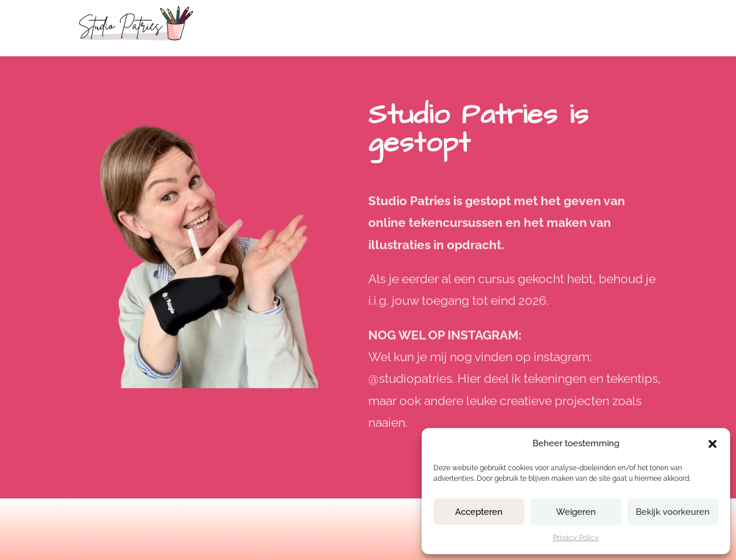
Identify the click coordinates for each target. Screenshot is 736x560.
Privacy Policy (576, 538)
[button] (713, 444)
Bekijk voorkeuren (673, 512)
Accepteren (479, 512)
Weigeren (576, 512)
